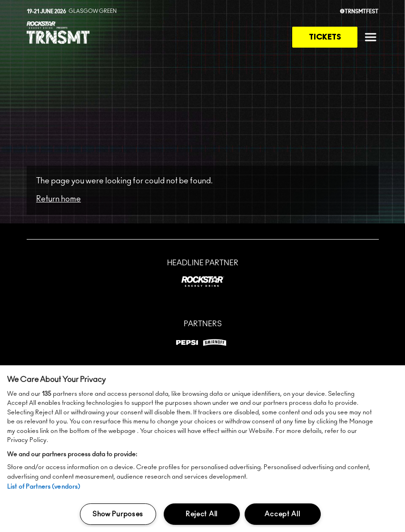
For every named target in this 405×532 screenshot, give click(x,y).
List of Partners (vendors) (44, 487)
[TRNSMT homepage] (58, 34)
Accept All (282, 514)
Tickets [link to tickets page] (325, 37)
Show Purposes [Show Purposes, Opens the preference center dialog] (118, 514)
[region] (202, 449)
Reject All (202, 514)
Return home (59, 199)
